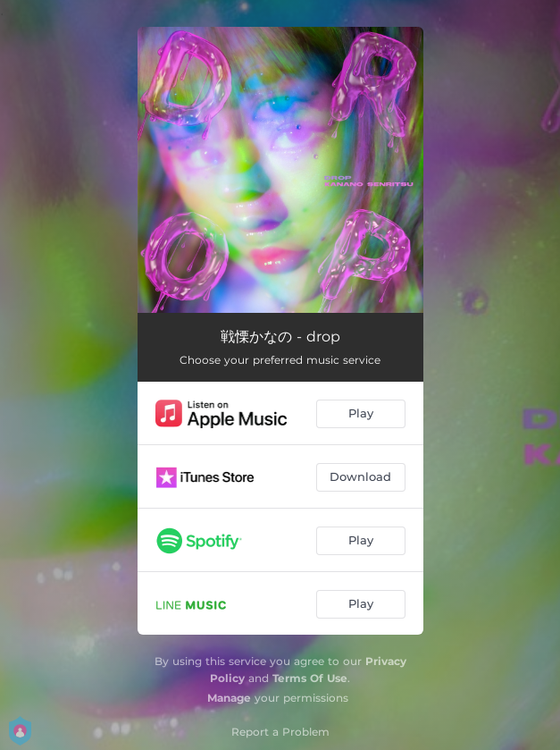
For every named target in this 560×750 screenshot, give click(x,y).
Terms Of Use (310, 678)
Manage (229, 698)
